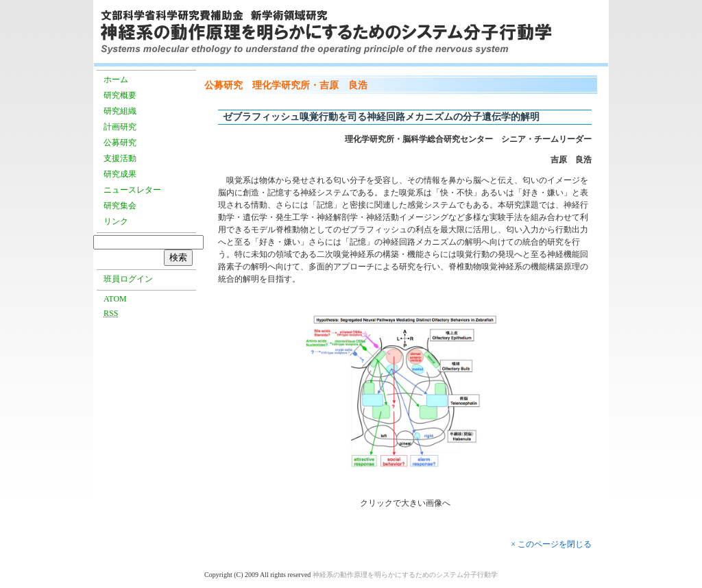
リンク (116, 221)
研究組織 (120, 111)
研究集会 (120, 206)
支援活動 (120, 158)
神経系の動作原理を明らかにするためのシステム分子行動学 (405, 575)
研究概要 (120, 95)
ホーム (116, 79)
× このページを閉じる (551, 544)
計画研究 (120, 127)
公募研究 (120, 143)
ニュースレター (132, 190)
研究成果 (120, 174)
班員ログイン (128, 279)
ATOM (115, 299)
